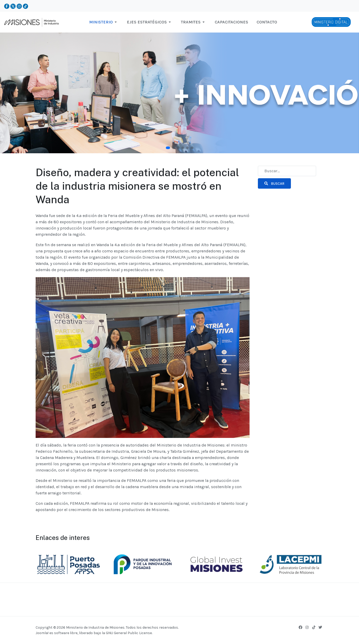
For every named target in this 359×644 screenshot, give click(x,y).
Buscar (274, 184)
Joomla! (42, 633)
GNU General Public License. (129, 633)
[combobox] (287, 171)
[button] (104, 22)
